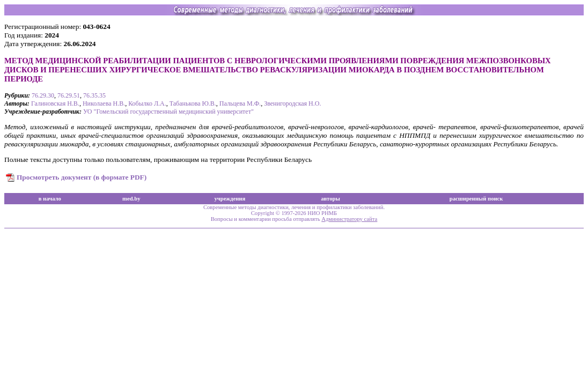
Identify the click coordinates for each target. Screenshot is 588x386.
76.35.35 (94, 95)
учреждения (230, 199)
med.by (131, 199)
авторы (330, 199)
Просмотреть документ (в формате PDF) (82, 177)
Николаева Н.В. (104, 103)
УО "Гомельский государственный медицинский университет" (168, 112)
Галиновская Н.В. (55, 103)
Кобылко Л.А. (147, 103)
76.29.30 (43, 95)
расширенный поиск (476, 199)
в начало (50, 199)
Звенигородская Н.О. (292, 103)
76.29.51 (69, 95)
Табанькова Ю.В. (193, 103)
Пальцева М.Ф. (240, 103)
